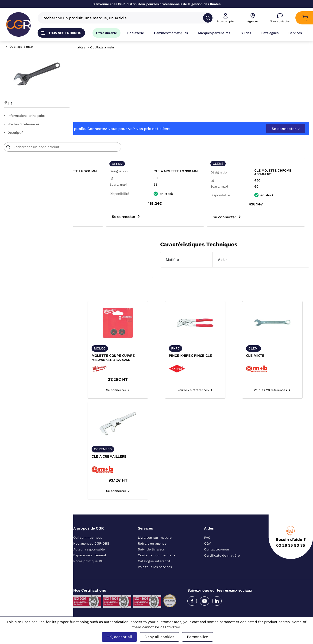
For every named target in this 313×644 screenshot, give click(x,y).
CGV (207, 543)
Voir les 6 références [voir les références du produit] (222, 390)
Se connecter (286, 129)
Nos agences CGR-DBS (91, 543)
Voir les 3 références (21, 124)
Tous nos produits (61, 33)
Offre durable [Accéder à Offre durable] (106, 33)
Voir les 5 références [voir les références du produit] (105, 390)
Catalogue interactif (154, 561)
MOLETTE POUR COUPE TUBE (101, 358)
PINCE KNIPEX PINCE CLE (220, 356)
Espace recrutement (90, 555)
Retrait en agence (152, 543)
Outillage (110, 47)
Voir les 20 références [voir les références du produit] (281, 390)
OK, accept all (119, 637)
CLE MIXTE (267, 356)
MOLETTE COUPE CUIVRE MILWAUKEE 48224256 (161, 358)
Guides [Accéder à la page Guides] (246, 33)
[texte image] (105, 323)
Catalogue (91, 47)
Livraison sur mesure (155, 538)
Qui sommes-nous (88, 538)
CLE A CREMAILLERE (157, 456)
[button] (225, 18)
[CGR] (19, 24)
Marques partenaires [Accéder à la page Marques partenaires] (214, 33)
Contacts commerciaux (156, 555)
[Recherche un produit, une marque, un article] (123, 18)
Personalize (197, 637)
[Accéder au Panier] (305, 18)
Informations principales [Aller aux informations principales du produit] (25, 116)
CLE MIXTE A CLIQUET (100, 456)
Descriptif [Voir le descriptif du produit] (13, 133)
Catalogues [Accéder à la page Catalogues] (270, 33)
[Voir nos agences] (253, 18)
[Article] (136, 147)
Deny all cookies (159, 637)
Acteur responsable (89, 549)
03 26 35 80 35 (291, 545)
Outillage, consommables (140, 47)
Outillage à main (21, 47)
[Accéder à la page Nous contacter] (280, 18)
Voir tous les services (155, 567)
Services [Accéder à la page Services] (295, 33)
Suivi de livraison (152, 549)
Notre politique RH (88, 561)
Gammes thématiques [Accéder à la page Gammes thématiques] (171, 33)
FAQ (207, 538)
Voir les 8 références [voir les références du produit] (105, 491)
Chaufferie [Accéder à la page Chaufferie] (136, 33)
